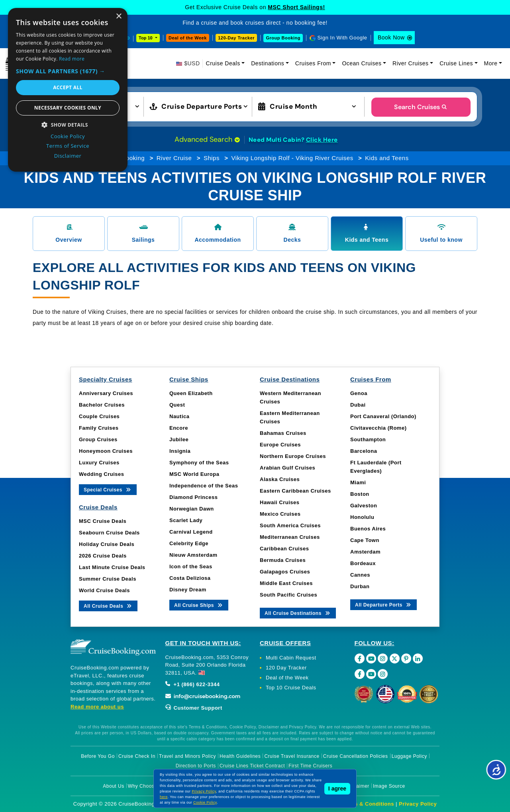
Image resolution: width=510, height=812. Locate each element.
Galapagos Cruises (285, 572)
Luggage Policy (409, 756)
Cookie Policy (205, 802)
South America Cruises (290, 525)
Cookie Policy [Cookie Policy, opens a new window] (68, 136)
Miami (358, 482)
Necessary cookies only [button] (68, 108)
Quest (177, 405)
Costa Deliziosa (190, 578)
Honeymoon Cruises (106, 451)
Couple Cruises (99, 416)
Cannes (360, 575)
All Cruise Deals (108, 606)
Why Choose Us (146, 786)
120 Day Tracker (286, 668)
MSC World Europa (194, 474)
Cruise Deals (223, 63)
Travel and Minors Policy (187, 756)
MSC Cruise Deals (103, 521)
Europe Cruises (280, 445)
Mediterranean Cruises (290, 537)
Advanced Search (207, 139)
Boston (360, 494)
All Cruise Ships (199, 605)
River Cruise (174, 158)
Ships (212, 158)
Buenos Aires (368, 529)
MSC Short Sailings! (296, 7)
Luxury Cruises (99, 463)
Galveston (364, 506)
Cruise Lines (456, 63)
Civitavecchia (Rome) (379, 428)
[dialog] (68, 90)
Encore (179, 428)
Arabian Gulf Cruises (287, 468)
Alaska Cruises (280, 479)
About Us (113, 786)
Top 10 (146, 38)
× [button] (119, 17)
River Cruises (411, 63)
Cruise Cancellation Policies (356, 756)
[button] (68, 71)
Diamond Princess (193, 497)
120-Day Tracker (236, 38)
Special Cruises (108, 489)
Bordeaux (363, 563)
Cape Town (365, 540)
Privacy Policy (418, 804)
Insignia (180, 451)
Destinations (268, 63)
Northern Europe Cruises (293, 456)
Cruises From (313, 63)
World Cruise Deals (104, 590)
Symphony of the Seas (199, 463)
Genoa (359, 393)
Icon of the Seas (191, 566)
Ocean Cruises (362, 63)
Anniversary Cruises (106, 393)
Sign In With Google (342, 38)
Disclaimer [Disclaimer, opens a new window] (68, 156)
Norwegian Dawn (192, 509)
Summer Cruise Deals (108, 579)
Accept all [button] (68, 87)
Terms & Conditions (368, 804)
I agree (337, 789)
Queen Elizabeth (191, 393)
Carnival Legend (191, 532)
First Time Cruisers (310, 766)
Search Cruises (421, 107)
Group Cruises (98, 439)
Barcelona (364, 451)
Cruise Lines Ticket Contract (252, 766)
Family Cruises (99, 428)
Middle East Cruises (286, 583)
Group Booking (283, 38)
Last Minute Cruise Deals (112, 567)
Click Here (322, 140)
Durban (360, 586)
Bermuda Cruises (283, 560)
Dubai (358, 405)
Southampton (368, 439)
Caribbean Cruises (284, 549)
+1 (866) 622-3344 (193, 684)
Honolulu (362, 517)
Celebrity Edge (189, 543)
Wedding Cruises (101, 474)
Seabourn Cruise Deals (109, 533)
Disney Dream (188, 590)
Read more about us (97, 707)
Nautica (179, 416)
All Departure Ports (383, 604)
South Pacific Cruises (288, 595)
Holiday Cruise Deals (107, 544)
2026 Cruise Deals (103, 556)
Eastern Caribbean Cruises (295, 491)
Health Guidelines (240, 756)
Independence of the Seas (204, 486)
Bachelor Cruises (102, 405)
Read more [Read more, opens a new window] (72, 59)
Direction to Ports (196, 766)
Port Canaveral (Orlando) (383, 416)
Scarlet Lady (186, 520)
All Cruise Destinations (298, 613)
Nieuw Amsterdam (193, 555)
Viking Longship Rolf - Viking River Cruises (292, 158)
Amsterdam (365, 552)
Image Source (389, 786)
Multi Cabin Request (291, 658)
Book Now (391, 37)
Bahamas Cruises (283, 433)
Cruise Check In (137, 756)
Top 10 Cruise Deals (291, 688)
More (491, 63)
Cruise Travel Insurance (292, 756)
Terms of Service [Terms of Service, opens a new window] (68, 146)
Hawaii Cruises (280, 502)
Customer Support (194, 708)
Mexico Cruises (280, 514)
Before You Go (98, 756)
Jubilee (179, 439)
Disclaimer (357, 786)
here (164, 797)
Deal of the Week (188, 38)
